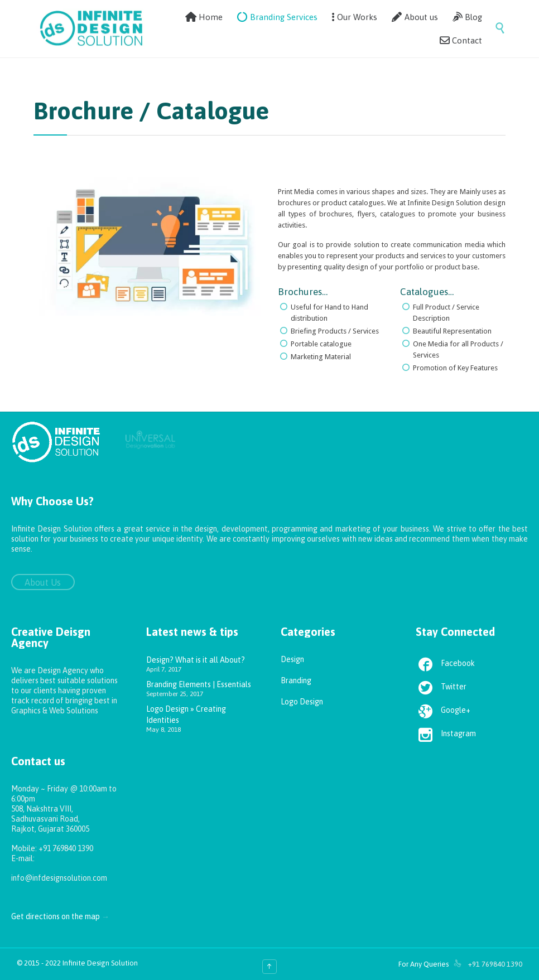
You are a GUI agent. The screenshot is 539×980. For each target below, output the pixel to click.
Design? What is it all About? (196, 660)
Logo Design (302, 702)
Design (292, 659)
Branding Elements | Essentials (199, 684)
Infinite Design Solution (100, 963)
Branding (296, 680)
